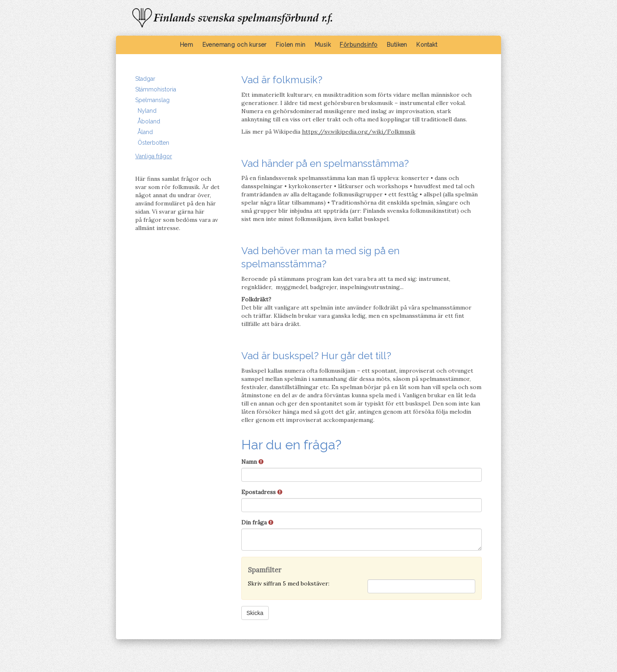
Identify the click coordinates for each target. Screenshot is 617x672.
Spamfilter (265, 570)
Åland (145, 132)
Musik (323, 45)
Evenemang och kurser (235, 45)
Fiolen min (290, 45)
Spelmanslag (152, 100)
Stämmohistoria (156, 89)
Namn (252, 462)
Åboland (149, 121)
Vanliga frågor (154, 156)
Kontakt (427, 45)
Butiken (397, 45)
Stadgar (145, 79)
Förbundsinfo (358, 45)
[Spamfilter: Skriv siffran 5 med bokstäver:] (421, 586)
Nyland (147, 111)
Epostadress (262, 492)
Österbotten (153, 143)
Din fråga (257, 522)
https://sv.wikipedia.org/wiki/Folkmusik (359, 132)
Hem (186, 45)
